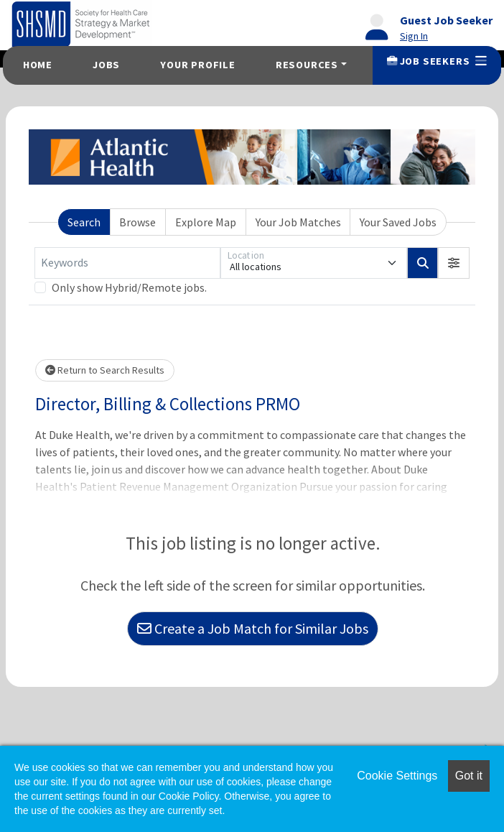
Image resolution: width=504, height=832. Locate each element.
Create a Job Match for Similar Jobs (253, 628)
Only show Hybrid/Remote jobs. (129, 287)
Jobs (106, 65)
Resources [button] (307, 65)
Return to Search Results (105, 370)
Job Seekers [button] (437, 61)
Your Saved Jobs (398, 222)
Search (84, 222)
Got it (469, 776)
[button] (454, 263)
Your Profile (198, 65)
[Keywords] (127, 263)
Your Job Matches (298, 222)
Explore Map (206, 222)
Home (38, 65)
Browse (137, 222)
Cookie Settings (397, 776)
